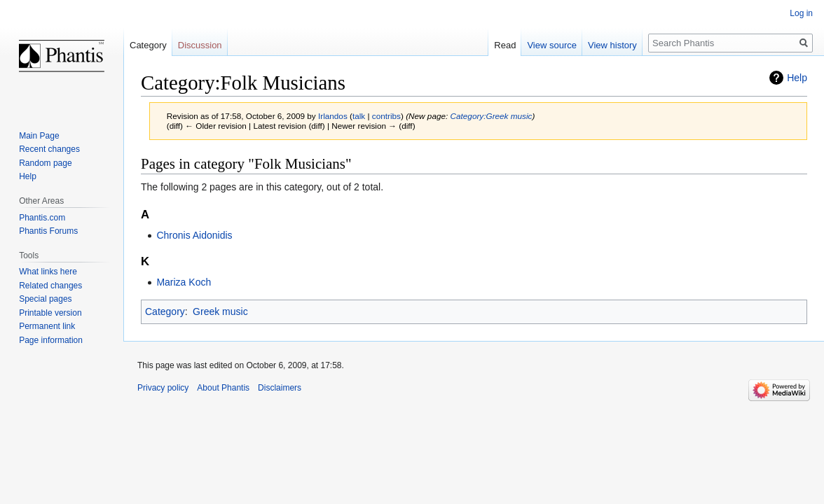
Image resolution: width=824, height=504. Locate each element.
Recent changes (49, 149)
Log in (801, 13)
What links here (48, 272)
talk (359, 116)
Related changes (50, 286)
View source (552, 45)
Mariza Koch (184, 282)
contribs (386, 116)
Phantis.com (42, 218)
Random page (45, 163)
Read (505, 45)
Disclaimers (280, 388)
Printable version (50, 313)
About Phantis (223, 388)
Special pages (45, 299)
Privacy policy (163, 388)
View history (612, 45)
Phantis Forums (48, 231)
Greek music (220, 311)
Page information (51, 340)
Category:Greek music (492, 116)
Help (797, 78)
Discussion (200, 45)
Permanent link (47, 326)
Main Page (39, 136)
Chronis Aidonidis (194, 235)
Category (165, 311)
